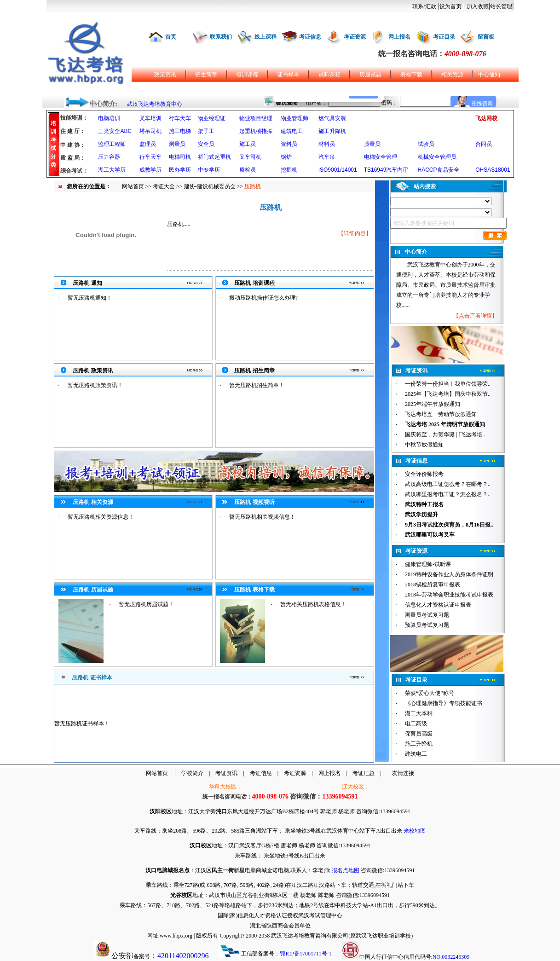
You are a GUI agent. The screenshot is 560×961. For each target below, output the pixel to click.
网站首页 (133, 186)
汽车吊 (327, 157)
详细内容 (355, 233)
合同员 (484, 144)
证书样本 (288, 75)
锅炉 (286, 157)
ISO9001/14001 (338, 170)
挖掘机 (289, 170)
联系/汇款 (424, 6)
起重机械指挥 (256, 131)
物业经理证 (212, 118)
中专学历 (209, 170)
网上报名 (399, 37)
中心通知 (489, 75)
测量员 (177, 144)
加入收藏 (478, 6)
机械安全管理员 (437, 157)
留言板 (486, 37)
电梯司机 (180, 157)
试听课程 (329, 75)
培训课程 (247, 75)
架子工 (206, 131)
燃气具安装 (332, 118)
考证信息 (310, 37)
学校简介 (192, 773)
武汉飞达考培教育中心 (155, 104)
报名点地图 (346, 870)
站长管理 (501, 6)
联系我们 (221, 37)
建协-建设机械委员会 (210, 186)
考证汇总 (364, 773)
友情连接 (403, 773)
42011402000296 (183, 956)
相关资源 (452, 75)
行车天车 (180, 118)
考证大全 (164, 186)
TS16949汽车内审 (386, 170)
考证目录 (444, 37)
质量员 (372, 144)
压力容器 (109, 157)
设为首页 (450, 6)
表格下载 (411, 75)
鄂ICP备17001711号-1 (306, 954)
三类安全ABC (115, 131)
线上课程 (266, 37)
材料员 (327, 144)
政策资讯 (165, 75)
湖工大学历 (112, 170)
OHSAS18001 (493, 170)
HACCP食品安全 (439, 170)
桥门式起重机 (214, 157)
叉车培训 (150, 118)
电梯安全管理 (381, 157)
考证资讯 (226, 773)
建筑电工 (292, 131)
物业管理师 (294, 118)
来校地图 (415, 831)
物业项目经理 (256, 118)
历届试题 (370, 75)
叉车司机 (250, 157)
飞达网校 (486, 118)
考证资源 (355, 37)
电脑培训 (109, 118)
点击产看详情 (475, 316)
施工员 (248, 144)
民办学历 (180, 170)
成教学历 (150, 170)
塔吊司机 (150, 131)
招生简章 (206, 75)
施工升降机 (332, 131)
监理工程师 (112, 144)
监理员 (148, 144)
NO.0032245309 (451, 957)
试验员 (426, 144)
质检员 (248, 170)
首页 (171, 37)
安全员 (206, 144)
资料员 (289, 144)
